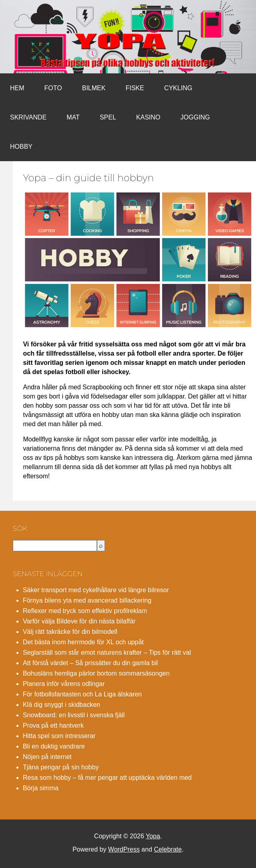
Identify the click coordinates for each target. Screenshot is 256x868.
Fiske (135, 88)
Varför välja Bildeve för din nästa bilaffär (79, 621)
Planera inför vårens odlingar (64, 684)
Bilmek (94, 88)
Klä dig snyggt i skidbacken (61, 705)
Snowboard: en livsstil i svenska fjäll (74, 715)
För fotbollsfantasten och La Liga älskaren (82, 694)
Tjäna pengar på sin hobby (61, 767)
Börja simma (41, 788)
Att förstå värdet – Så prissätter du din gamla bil (90, 663)
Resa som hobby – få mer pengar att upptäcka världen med (107, 778)
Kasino (148, 117)
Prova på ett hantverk (53, 725)
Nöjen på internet (47, 757)
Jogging (195, 117)
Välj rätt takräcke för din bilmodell (70, 632)
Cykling (178, 88)
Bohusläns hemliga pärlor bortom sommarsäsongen (96, 673)
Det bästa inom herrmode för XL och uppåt (83, 642)
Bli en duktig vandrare (54, 746)
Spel (108, 117)
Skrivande (28, 117)
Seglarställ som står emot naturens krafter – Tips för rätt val (107, 653)
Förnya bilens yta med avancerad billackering (87, 600)
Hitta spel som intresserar (59, 736)
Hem (17, 88)
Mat (73, 117)
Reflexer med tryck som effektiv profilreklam (85, 611)
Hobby (21, 147)
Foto (53, 88)
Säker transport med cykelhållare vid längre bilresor (96, 590)
